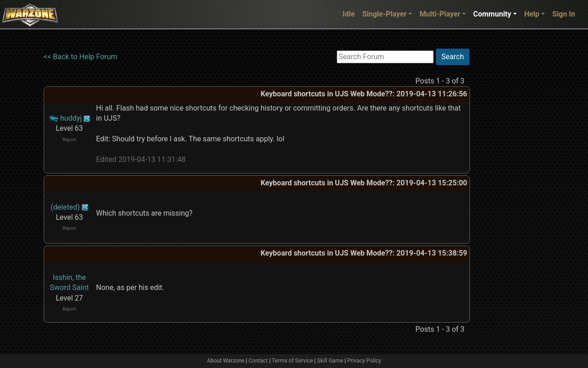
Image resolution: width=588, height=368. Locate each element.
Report (69, 140)
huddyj (71, 118)
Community (492, 14)
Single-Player (384, 14)
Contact (258, 361)
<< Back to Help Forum (80, 57)
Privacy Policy (364, 361)
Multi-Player (440, 14)
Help (532, 14)
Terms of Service (293, 361)
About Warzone (226, 361)
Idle (349, 14)
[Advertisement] (508, 186)
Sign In (564, 14)
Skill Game (330, 361)
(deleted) (65, 207)
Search (453, 57)
